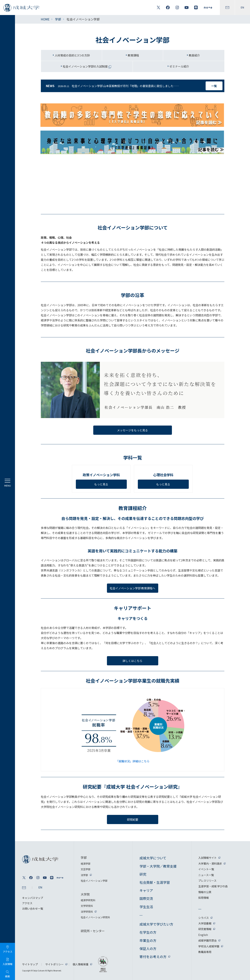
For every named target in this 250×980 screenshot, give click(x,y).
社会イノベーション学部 (94, 881)
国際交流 (146, 898)
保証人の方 (148, 948)
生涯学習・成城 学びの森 (213, 886)
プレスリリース (207, 881)
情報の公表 (205, 892)
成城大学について (153, 858)
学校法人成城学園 (209, 946)
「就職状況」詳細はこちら (133, 761)
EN (243, 8)
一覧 (214, 86)
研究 (143, 874)
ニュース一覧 (206, 875)
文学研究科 (87, 906)
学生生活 (146, 907)
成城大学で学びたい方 (156, 924)
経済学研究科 (88, 900)
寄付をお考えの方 (153, 957)
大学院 (85, 894)
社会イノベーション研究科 (95, 917)
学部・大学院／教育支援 (158, 866)
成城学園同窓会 (207, 940)
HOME (45, 19)
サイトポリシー (54, 964)
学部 (58, 19)
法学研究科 (87, 912)
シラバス (204, 918)
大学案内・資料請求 (210, 863)
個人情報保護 (81, 964)
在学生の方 (148, 932)
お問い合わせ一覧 (33, 909)
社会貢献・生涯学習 (155, 882)
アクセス (27, 903)
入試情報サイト (207, 858)
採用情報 (204, 898)
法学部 (84, 875)
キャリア (146, 890)
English (203, 935)
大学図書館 (205, 923)
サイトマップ (30, 964)
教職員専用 (205, 952)
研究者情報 (205, 929)
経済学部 (86, 864)
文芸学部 (86, 869)
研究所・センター (93, 931)
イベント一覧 (206, 869)
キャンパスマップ (33, 898)
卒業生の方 (148, 940)
